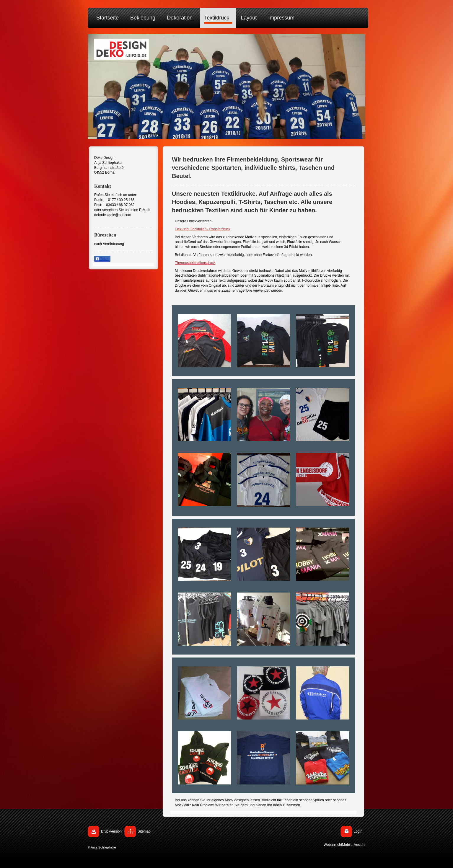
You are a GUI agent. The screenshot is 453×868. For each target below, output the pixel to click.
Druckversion (111, 831)
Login (358, 831)
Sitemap (144, 831)
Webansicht (333, 845)
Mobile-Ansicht (354, 845)
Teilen (102, 259)
